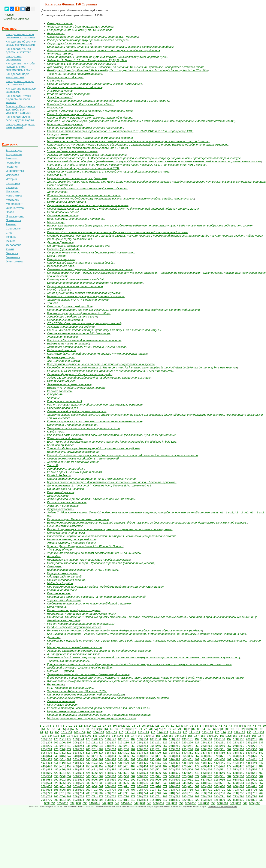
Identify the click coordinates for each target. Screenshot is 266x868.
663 (75, 786)
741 (127, 793)
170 (56, 739)
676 (159, 786)
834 (53, 803)
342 (261, 753)
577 (197, 776)
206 (63, 742)
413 (43, 763)
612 (197, 779)
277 (69, 749)
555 (56, 776)
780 (152, 796)
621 (255, 779)
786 (190, 796)
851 (162, 803)
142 (101, 736)
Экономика (13, 257)
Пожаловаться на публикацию (222, 806)
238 (43, 746)
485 (56, 769)
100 (57, 732)
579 (210, 776)
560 (88, 776)
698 (75, 790)
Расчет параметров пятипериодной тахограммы (81, 624)
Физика (11, 241)
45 (240, 726)
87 (218, 729)
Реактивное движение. (62, 590)
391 (127, 759)
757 (229, 793)
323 (139, 753)
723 (235, 790)
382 (69, 759)
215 (120, 742)
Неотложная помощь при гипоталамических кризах (82, 614)
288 (139, 749)
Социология (14, 228)
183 (139, 739)
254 (146, 746)
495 (120, 769)
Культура (12, 187)
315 (88, 753)
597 (101, 779)
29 (163, 726)
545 (216, 773)
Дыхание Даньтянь (60, 242)
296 (190, 749)
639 (146, 783)
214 (114, 742)
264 (210, 746)
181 (127, 739)
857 (200, 803)
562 (101, 776)
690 (248, 786)
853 (175, 803)
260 (184, 746)
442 (229, 763)
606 (159, 779)
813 (139, 800)
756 (223, 793)
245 (88, 746)
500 (152, 769)
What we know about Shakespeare (69, 94)
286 (127, 749)
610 (184, 779)
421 (94, 763)
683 (203, 786)
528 (107, 773)
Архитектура (14, 150)
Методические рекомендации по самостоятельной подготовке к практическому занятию (108, 698)
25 (143, 726)
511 (223, 769)
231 (223, 742)
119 (179, 732)
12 (80, 726)
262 (197, 746)
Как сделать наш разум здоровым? (21, 90)
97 (42, 732)
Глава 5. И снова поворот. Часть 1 (70, 114)
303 (235, 749)
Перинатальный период (63, 212)
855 (187, 803)
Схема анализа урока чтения (66, 202)
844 (117, 803)
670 (120, 786)
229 (210, 742)
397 (165, 759)
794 (242, 796)
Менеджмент (14, 204)
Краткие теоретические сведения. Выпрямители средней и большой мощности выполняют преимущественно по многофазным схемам (139, 664)
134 (50, 736)
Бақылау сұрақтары (61, 357)
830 (248, 800)
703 (107, 790)
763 (43, 796)
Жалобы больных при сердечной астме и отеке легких (84, 195)
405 (216, 759)
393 (139, 759)
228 (203, 742)
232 (229, 742)
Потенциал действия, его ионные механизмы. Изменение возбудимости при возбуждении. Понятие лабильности (123, 310)
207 (69, 742)
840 (91, 803)
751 (190, 793)
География (13, 162)
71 (141, 729)
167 (260, 736)
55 (63, 729)
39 (211, 726)
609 (178, 779)
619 (242, 779)
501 (159, 769)
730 (56, 793)
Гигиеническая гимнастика (65, 526)
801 (63, 800)
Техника (11, 237)
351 (94, 756)
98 (46, 732)
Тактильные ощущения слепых (68, 661)
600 (120, 779)
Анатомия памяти (60, 53)
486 (63, 769)
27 (153, 726)
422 (101, 763)
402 (197, 759)
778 (139, 796)
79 (179, 729)
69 (131, 729)
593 (75, 779)
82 (194, 729)
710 (152, 790)
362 (165, 756)
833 (46, 803)
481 (255, 766)
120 (185, 732)
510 (216, 769)
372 (229, 756)
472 (197, 766)
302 (229, 749)
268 (235, 746)
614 (210, 779)
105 (89, 732)
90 (233, 729)
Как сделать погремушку (14, 58)
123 (204, 732)
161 (222, 736)
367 (197, 756)
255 (152, 746)
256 (159, 746)
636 (127, 783)
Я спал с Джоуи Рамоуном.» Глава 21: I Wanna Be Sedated (85, 546)
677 (165, 786)
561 (94, 776)
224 (178, 742)
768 (75, 796)
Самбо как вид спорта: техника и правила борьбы (81, 263)
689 (242, 786)
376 (255, 756)
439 (210, 763)
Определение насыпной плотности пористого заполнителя (88, 205)
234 (242, 742)
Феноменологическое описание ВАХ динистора (79, 333)
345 (56, 756)
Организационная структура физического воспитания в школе (90, 269)
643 (171, 783)
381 (63, 759)
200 (248, 739)
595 (88, 779)
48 (255, 726)
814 (146, 800)
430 (152, 763)
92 (242, 729)
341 (255, 753)
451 (63, 766)
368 (203, 756)
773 (107, 796)
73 (150, 729)
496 (127, 769)
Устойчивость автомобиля (66, 469)
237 (261, 742)
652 (229, 783)
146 (127, 736)
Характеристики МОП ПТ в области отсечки (78, 300)
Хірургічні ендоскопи (61, 509)
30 (167, 726)
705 (120, 790)
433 (171, 763)
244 (82, 746)
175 (88, 739)
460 (120, 766)
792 (229, 796)
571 (159, 776)
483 (43, 769)
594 (82, 779)
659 (50, 786)
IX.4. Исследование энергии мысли (70, 688)
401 (190, 759)
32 (177, 726)
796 (255, 796)
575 (184, 776)
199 (242, 739)
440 (216, 763)
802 (69, 800)
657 (261, 783)
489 (82, 769)
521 (63, 773)
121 (191, 732)
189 (178, 739)
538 (171, 773)
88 (223, 729)
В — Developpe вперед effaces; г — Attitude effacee (80, 104)
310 (56, 753)
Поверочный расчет (60, 492)
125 (217, 732)
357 (133, 756)
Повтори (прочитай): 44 (63, 249)
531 (127, 773)
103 (76, 732)
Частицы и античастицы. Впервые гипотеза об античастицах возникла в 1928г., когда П (108, 101)
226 (190, 742)
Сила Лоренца (57, 607)
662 (69, 786)
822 (197, 800)
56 (68, 729)
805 (88, 800)
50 (264, 726)
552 (261, 773)
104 (83, 732)
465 (152, 766)
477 (229, 766)
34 (187, 726)
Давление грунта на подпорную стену (73, 462)
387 (101, 759)
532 (133, 773)
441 (223, 763)
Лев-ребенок (55, 229)
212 (101, 742)
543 (203, 773)
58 (78, 729)
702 (101, 790)
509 (210, 769)
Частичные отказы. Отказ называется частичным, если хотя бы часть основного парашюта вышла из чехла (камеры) (128, 141)
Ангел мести (56, 33)
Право (10, 212)
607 (165, 779)
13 (85, 726)
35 (192, 726)
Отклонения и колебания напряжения (72, 425)
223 (171, 742)
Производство (15, 216)
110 (121, 732)
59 (83, 729)
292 (165, 749)
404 (210, 759)
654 (242, 783)
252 (133, 746)
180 (120, 739)
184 (146, 739)
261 (190, 746)
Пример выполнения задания (66, 580)
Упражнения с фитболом (64, 600)
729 (50, 793)
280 (88, 749)
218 (139, 742)
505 (184, 769)
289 (146, 749)
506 (190, 769)
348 (75, 756)
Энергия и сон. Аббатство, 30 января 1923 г (77, 691)
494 (114, 769)
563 (107, 776)
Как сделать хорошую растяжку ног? (20, 83)
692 (261, 786)
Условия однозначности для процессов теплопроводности (87, 155)
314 (82, 753)
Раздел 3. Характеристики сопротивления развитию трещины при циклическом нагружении (110, 529)
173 (75, 739)
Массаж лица (56, 222)
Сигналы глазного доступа (65, 77)
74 (155, 729)
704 (114, 790)
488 (75, 769)
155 (184, 736)
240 (56, 746)
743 (139, 793)
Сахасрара (54, 566)
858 (207, 803)
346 (63, 756)
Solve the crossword (60, 97)
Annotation (54, 556)
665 (88, 786)
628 (75, 783)
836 (66, 803)
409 (242, 759)
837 (72, 803)
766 (63, 796)
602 (133, 779)
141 (95, 736)
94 (252, 729)
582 (229, 776)
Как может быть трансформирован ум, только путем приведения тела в (97, 354)
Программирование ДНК (63, 408)
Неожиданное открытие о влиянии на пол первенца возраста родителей (96, 597)
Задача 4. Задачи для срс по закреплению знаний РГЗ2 (83, 168)
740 (120, 793)
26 (148, 726)
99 (51, 732)
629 (82, 783)
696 (63, 790)
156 (190, 736)
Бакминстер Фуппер (61, 445)
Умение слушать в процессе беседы (71, 543)
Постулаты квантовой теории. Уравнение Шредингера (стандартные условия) (101, 563)
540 (184, 773)
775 (120, 796)
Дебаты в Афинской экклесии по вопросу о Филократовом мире (90, 111)
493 (107, 769)
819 (178, 800)
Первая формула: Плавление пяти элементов (78, 519)
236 (255, 742)
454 (82, 766)
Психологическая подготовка (67, 502)
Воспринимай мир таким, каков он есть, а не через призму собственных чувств (101, 364)
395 (152, 759)
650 (216, 783)
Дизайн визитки (58, 496)
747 (165, 793)
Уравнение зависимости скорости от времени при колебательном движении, (99, 651)
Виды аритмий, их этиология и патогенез (76, 219)
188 (171, 739)
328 (171, 753)
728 (43, 793)
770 (88, 796)
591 (63, 779)
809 (114, 800)
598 (107, 779)
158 (203, 736)
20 (119, 726)
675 (152, 786)
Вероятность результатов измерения (73, 452)
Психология (13, 220)
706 (127, 790)
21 (124, 726)
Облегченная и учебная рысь (66, 533)
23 (134, 726)
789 (210, 796)
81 (189, 729)
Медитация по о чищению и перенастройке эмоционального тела (92, 718)
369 (210, 756)
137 (69, 736)
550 (248, 773)
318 (107, 753)
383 (75, 759)
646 (190, 783)
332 (197, 753)
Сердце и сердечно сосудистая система (74, 627)
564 (114, 776)
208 (75, 742)
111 (127, 732)
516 (255, 769)
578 (203, 776)
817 (165, 800)
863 (239, 803)
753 (203, 793)
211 (94, 742)
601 (127, 779)
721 (223, 790)
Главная (9, 15)
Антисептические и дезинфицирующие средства (80, 27)
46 (245, 726)
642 (165, 783)
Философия (14, 245)
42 (226, 726)
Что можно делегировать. (65, 124)
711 (159, 790)
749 (178, 793)
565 (120, 776)
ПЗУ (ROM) (54, 394)
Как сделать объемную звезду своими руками (21, 43)
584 (242, 776)
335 (216, 753)
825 (216, 800)
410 (248, 759)
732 (69, 793)
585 (248, 776)
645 (184, 783)
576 (190, 776)
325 (152, 753)
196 (223, 739)
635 (120, 783)
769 (82, 796)
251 (127, 746)
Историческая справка (62, 573)
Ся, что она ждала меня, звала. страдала (75, 286)
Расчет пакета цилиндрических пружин (74, 610)
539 (178, 773)
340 (248, 753)
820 (184, 800)
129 (243, 732)
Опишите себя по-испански (65, 489)
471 (190, 766)
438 (203, 763)
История (11, 179)
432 (165, 763)
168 (43, 739)
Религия (11, 224)
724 (242, 790)
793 (235, 796)
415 (56, 763)
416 (63, 763)
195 (216, 739)
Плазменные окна (59, 593)
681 (190, 786)
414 (50, 763)
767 (69, 796)
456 (94, 766)
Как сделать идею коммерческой (17, 75)
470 (184, 766)
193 (203, 739)
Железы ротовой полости (65, 438)
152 (164, 736)
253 (139, 746)
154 (177, 736)
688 (235, 786)
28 (158, 726)
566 (127, 776)
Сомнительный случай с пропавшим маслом (77, 411)
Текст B (53, 465)
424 (114, 763)
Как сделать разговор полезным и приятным (20, 36)
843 (111, 803)
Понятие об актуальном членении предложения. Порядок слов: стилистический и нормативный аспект (117, 232)
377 (261, 756)
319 (114, 753)
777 (133, 796)
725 (248, 790)
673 (139, 786)
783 (171, 796)
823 (203, 800)
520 (56, 773)
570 (152, 776)
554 (50, 776)
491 (94, 769)
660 (56, 786)
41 (221, 726)
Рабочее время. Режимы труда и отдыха (75, 472)
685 (216, 786)
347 (69, 756)
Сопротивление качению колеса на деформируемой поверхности (91, 252)
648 (203, 783)
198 (235, 739)
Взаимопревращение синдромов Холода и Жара (79, 313)
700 (88, 790)
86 (213, 729)
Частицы (53, 398)
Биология (12, 158)
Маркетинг (13, 191)
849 (149, 803)
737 (101, 793)
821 (190, 800)
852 (168, 803)
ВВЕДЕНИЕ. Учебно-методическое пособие (76, 388)
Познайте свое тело (61, 259)
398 (171, 759)
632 (101, 783)
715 (184, 790)
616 (223, 779)
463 (139, 766)
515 (248, 769)
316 (94, 753)
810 (120, 800)
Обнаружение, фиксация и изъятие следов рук (78, 246)
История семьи (57, 134)
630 (88, 783)
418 (75, 763)
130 (249, 732)
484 (50, 769)
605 (152, 779)
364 (178, 756)
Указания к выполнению (63, 506)
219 (146, 742)
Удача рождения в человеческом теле (72, 151)
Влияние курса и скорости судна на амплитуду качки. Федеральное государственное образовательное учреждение (125, 630)
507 (197, 769)
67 (121, 729)
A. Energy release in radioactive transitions (74, 654)
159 (209, 736)
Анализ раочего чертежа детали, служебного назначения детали (91, 499)
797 (261, 796)
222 (165, 742)
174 (82, 739)
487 (69, 769)
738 (107, 793)
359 (146, 756)
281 (94, 749)
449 (50, 766)
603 (139, 779)
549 (242, 773)
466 (159, 766)
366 (190, 756)
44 (235, 726)
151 (158, 736)
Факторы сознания (60, 23)
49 (259, 726)
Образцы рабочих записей (64, 576)
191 (190, 739)
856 (194, 803)
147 (133, 736)
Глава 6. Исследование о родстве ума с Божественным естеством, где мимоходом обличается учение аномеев (122, 455)
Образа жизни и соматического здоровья (74, 87)
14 (90, 726)
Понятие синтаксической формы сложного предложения (85, 128)
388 (107, 759)
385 (88, 759)
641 (159, 783)
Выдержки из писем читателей (68, 343)
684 (210, 786)
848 (142, 803)
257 (165, 746)
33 (182, 726)
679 (178, 786)
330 (184, 753)
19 (114, 726)
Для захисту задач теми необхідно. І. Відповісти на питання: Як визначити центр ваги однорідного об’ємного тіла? (125, 67)
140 (89, 736)
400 (184, 759)
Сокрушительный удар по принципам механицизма (81, 64)
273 (43, 749)
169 (50, 739)
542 (197, 773)
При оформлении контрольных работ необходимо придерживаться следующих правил (105, 587)
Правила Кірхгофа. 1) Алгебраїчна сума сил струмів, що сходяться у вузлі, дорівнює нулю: (107, 57)
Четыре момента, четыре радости (71, 539)
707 (133, 790)
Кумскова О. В (56, 175)
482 (261, 766)
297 (197, 749)
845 (123, 803)
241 (63, 746)
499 (146, 769)
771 (94, 796)
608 (171, 779)
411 (255, 759)
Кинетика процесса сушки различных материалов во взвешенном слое (94, 421)
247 (101, 746)
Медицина (12, 200)
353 (107, 756)
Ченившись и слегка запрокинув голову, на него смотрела (86, 296)
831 (255, 800)
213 (107, 742)
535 (152, 773)
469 (178, 766)
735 (88, 793)
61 (92, 729)
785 (184, 796)
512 (229, 769)
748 (171, 793)
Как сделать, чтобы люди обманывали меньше (18, 99)
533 (139, 773)
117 (166, 732)
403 (203, 759)
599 (114, 779)
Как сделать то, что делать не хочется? (18, 50)
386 (94, 759)
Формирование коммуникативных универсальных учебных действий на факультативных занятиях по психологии (124, 681)
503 (171, 769)
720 (216, 790)
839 (85, 803)
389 (114, 759)
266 (223, 746)
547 (229, 773)
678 (171, 786)
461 (127, 766)
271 (255, 746)
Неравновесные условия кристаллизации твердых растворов (89, 560)
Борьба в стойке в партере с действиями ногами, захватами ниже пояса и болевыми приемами (112, 482)
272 (261, 746)
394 (146, 759)
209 (82, 742)
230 (216, 742)
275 (56, 749)
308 (43, 753)
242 (69, 746)
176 (94, 739)
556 (63, 776)
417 (69, 763)
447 (261, 763)
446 (255, 763)
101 (63, 732)
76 (165, 729)
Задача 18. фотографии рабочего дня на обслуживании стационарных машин (99, 378)
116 (159, 732)
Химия (10, 249)
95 (257, 729)
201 (255, 739)
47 (250, 726)
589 (50, 779)
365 (184, 756)
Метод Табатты (59, 289)
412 (261, 759)
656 (255, 783)
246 (94, 746)
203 (43, 742)
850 (155, 803)
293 (171, 749)
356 (127, 756)
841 (98, 803)
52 (49, 729)
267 (229, 746)
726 (255, 790)
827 (229, 800)
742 (133, 793)
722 (229, 790)
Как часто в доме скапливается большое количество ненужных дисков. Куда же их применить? (111, 435)
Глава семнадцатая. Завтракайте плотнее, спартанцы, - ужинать (93, 37)
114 (147, 732)
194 (210, 739)
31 (172, 726)
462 (133, 766)
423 (107, 763)
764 (50, 796)
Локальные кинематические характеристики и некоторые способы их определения (103, 50)
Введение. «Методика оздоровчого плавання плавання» (84, 340)
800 (56, 800)
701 (94, 790)
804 (82, 800)
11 (76, 726)
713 (171, 790)
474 (210, 766)
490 (88, 769)
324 (146, 753)
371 (223, 756)
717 (197, 790)
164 (241, 736)
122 (198, 732)
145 (121, 736)
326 (159, 753)
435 (184, 763)
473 (203, 766)
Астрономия (14, 154)
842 (104, 803)
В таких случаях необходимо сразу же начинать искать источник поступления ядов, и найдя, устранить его (121, 198)
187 (165, 739)
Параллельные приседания (65, 320)
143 (108, 736)
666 (94, 786)
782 (165, 796)
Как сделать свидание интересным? (20, 126)
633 (107, 783)
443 (235, 763)
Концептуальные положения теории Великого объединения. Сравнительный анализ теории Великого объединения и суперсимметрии (138, 145)
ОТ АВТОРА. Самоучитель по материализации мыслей (84, 323)
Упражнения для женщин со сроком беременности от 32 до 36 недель (94, 553)
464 (146, 766)
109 (115, 732)
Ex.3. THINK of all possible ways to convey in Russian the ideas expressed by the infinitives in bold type (112, 442)
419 (82, 763)
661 (63, 786)
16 (100, 726)
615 (216, 779)
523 (75, 773)
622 (261, 779)
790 (216, 796)
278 (75, 749)
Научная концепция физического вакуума (74, 711)
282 (101, 749)
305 (248, 749)
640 (152, 783)
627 (69, 783)
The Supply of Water (60, 549)
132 (262, 732)
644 (178, 783)
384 (82, 759)
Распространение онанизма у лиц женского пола (80, 30)
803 (75, 800)
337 (229, 753)
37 (201, 726)
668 (107, 786)
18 (109, 726)
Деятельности (57, 192)
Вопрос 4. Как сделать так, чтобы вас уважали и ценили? (20, 109)
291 (159, 749)
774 (114, 796)
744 (146, 793)
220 (152, 742)
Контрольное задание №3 (64, 401)
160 (216, 736)
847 (136, 803)
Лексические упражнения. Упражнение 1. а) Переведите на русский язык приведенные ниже (108, 171)
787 (197, 796)
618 (235, 779)
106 (95, 732)
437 (197, 763)
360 (152, 756)
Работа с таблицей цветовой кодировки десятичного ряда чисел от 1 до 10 (99, 708)
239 (50, 746)
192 (197, 739)
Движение (54, 637)
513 (235, 769)
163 (235, 736)
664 (82, 786)
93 (247, 729)
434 (178, 763)
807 (101, 800)
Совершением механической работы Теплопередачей (83, 458)
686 (223, 786)
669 (114, 786)
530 (120, 773)
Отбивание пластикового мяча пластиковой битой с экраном (89, 603)
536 (159, 773)
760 (248, 793)
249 (114, 746)
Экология (12, 253)
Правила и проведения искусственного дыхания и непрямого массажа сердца (99, 715)
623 (43, 783)
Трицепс (53, 303)
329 (178, 753)
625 (56, 783)
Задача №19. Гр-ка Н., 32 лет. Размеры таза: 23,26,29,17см (87, 60)
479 (242, 766)
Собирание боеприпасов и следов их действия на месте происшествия (95, 283)
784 (178, 796)
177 (101, 739)
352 (101, 756)
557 (69, 776)
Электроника (14, 261)
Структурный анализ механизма (69, 43)
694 (50, 790)
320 (120, 753)
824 (210, 800)
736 (94, 793)
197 (229, 739)
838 (79, 803)
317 (101, 753)
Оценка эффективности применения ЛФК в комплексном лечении (91, 479)
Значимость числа (59, 91)
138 (76, 736)
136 (63, 736)
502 (165, 769)
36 (196, 726)
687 (229, 786)
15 (95, 726)
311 (63, 753)
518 (43, 773)
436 (190, 763)
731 (63, 793)
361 (159, 756)
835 (59, 803)
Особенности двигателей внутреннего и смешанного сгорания (90, 138)
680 (184, 786)
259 (178, 746)
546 (223, 773)
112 (134, 732)
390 (120, 759)
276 (63, 749)
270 (248, 746)
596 (94, 779)
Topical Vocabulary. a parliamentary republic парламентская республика (93, 448)
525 (88, 773)
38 (206, 726)
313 (75, 753)
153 (171, 736)
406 (223, 759)
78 (175, 729)
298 (203, 749)
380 (56, 759)
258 (171, 746)
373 (235, 756)
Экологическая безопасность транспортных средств (83, 428)
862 (232, 803)
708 (139, 790)
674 (146, 786)
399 (178, 759)
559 (82, 776)
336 (223, 753)
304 (242, 749)
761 (255, 793)
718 (203, 790)
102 (70, 732)
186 (159, 739)
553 (43, 776)
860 (219, 803)
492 (101, 769)
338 (235, 753)
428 (139, 763)
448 (43, 766)
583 (235, 776)
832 (261, 800)
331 (190, 753)
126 (224, 732)
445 (248, 763)
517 (261, 769)
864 (245, 803)
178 (107, 739)
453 (75, 766)
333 (203, 753)
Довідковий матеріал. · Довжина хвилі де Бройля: (80, 667)
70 (136, 729)
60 (87, 729)
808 (107, 800)
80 (184, 729)
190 (184, 739)
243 (75, 746)
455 (88, 766)
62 (97, 729)
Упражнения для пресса (63, 337)
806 (94, 800)
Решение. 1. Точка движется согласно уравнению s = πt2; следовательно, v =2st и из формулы (110, 371)
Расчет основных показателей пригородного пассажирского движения (94, 404)
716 (190, 790)
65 (112, 729)
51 (44, 729)
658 (43, 786)
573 (171, 776)
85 (208, 729)
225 (184, 742)
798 (43, 800)
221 (159, 742)
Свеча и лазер (56, 256)
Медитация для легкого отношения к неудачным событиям (87, 188)
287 (133, 749)
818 (171, 800)
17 (105, 726)
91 (237, 729)
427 (133, 763)
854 (181, 803)
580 (216, 776)
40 (216, 726)
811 (127, 800)
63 (102, 729)
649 (210, 783)
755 (216, 793)
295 (184, 749)
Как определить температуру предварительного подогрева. (88, 40)
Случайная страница (16, 19)
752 (197, 793)
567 (133, 776)
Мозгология (55, 107)
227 (197, 742)
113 (140, 732)
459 (114, 766)
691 (255, 786)
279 (82, 749)
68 (126, 729)
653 (235, 783)
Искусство (12, 175)
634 (114, 783)
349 (82, 756)
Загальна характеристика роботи (70, 327)
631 (94, 783)
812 (133, 800)
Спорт (10, 233)
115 (153, 732)
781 (159, 796)
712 (165, 790)
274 (50, 749)
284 (114, 749)
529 (114, 773)
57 (73, 729)
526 (94, 773)
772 (101, 796)
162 (228, 736)
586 (255, 776)
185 (152, 739)
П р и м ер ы (55, 80)
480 (248, 766)
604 (146, 779)
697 (69, 790)
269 (242, 746)
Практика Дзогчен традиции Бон (70, 306)
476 (223, 766)
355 (120, 756)
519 (50, 773)
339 (242, 753)
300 (216, 749)
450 (56, 766)
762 (261, 793)
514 (242, 769)
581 (223, 776)
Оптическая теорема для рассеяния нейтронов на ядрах (86, 694)
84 (204, 729)
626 (63, 783)
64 (107, 729)
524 (82, 773)
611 (190, 779)
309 (50, 753)
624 (50, 783)
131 (255, 732)
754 (210, 793)
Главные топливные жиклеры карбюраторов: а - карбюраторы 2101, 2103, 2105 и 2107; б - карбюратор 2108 (120, 131)
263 (203, 746)
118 (172, 732)
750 (184, 793)
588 (43, 779)
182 (133, 739)
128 (236, 732)
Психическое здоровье (62, 705)
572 (165, 776)
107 (102, 732)
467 (165, 766)
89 (228, 729)
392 (133, 759)
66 (116, 729)
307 (261, 749)
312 (69, 753)
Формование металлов (62, 215)
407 (229, 759)
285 (120, 749)
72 (145, 729)
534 (146, 773)
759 (242, 793)
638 (139, 783)
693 (43, 790)
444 (242, 763)
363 (171, 756)
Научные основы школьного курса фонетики (77, 178)
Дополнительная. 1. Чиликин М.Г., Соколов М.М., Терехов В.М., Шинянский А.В (99, 485)
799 (50, 800)
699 (82, 790)
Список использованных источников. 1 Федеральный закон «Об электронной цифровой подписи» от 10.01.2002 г (123, 209)
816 (159, 800)
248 (107, 746)
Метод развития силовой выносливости (74, 647)
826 (223, 800)
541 (190, 773)
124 (211, 732)
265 (216, 746)
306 (255, 749)
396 (159, 759)
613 (203, 779)
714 (178, 790)
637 (133, 783)
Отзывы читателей (61, 701)
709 (146, 790)
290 (152, 749)
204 (50, 742)
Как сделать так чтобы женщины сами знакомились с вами (20, 67)
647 (197, 783)
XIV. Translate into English (63, 361)
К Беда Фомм (56, 431)
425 (120, 763)
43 (230, 726)
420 (88, 763)
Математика (14, 195)
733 (75, 793)
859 (213, 803)
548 (235, 773)
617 (229, 779)
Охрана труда (15, 208)
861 (226, 803)
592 (69, 779)
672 (133, 786)
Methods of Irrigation (60, 583)
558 (75, 776)
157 (196, 736)
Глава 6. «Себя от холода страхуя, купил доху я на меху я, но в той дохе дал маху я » (104, 330)
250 (120, 746)
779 (146, 796)
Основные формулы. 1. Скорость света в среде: (80, 374)
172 (69, 739)
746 (159, 793)
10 (71, 726)
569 (146, 776)
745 (152, 793)
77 (170, 729)
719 (210, 790)
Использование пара (61, 266)
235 (248, 742)
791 (223, 796)
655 (248, 783)
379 (50, 759)
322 (133, 753)
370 (216, 756)
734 (82, 793)
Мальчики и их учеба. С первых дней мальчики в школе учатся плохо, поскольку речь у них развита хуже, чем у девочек (127, 165)
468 (171, 766)
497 (133, 769)
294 (178, 749)
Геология (12, 167)
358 (139, 756)
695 (56, 790)
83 (199, 729)
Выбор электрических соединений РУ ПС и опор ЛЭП (83, 570)
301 (223, 749)
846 (130, 803)
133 (44, 736)
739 (114, 793)
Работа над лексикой (61, 350)
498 (139, 769)
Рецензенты (56, 684)
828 (235, 800)
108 (108, 732)
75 (160, 729)
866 (258, 803)
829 (242, 800)
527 (101, 773)
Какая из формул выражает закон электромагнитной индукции (90, 118)
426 (127, 763)
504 (178, 769)
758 (235, 793)
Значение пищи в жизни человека (69, 384)
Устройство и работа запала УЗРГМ (72, 316)
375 (248, 756)
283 (107, 749)
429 (146, 763)
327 (165, 753)
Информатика (15, 171)
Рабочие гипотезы (60, 391)
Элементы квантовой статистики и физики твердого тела (88, 674)
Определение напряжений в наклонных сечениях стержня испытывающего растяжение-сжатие (112, 536)
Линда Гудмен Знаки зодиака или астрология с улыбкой (84, 293)
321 (127, 753)
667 (101, 786)
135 (57, 736)
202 (261, 739)
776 (127, 796)
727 (261, 790)
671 (127, 786)
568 (139, 776)
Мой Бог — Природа (60, 671)
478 (235, 766)
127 (230, 732)
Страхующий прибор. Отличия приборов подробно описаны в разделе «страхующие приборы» (111, 47)
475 (216, 766)
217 (133, 742)
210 (88, 742)
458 (107, 766)
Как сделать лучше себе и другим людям (20, 118)
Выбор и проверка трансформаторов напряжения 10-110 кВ (87, 148)
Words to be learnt (59, 475)
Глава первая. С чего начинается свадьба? (76, 279)
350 (88, 756)
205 (56, 742)
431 (159, 763)
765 (56, 796)
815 (152, 800)
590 (56, 779)
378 (43, 759)
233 (235, 742)
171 (63, 739)
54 (58, 729)
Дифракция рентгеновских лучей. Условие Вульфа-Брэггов (87, 347)
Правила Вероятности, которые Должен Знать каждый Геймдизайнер (95, 84)
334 (210, 753)
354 (114, 756)
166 (254, 736)
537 (165, 773)
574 (178, 776)
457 (101, 766)
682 (197, 786)
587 (261, 776)
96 (262, 729)
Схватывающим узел (61, 381)
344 (50, 756)
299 (210, 749)
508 (203, 769)
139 (82, 736)
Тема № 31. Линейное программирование (75, 74)
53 (54, 729)
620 (248, 779)
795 (248, 796)
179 (114, 739)
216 (127, 742)
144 (114, 736)
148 (140, 736)
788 (203, 796)
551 (255, 773)
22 (129, 726)
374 (242, 756)
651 (223, 783)
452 (69, 766)
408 (235, 759)
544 (210, 773)
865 (251, 803)
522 (69, 773)
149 (146, 736)
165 (248, 736)
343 (43, 756)
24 (138, 726)
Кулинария (13, 183)
